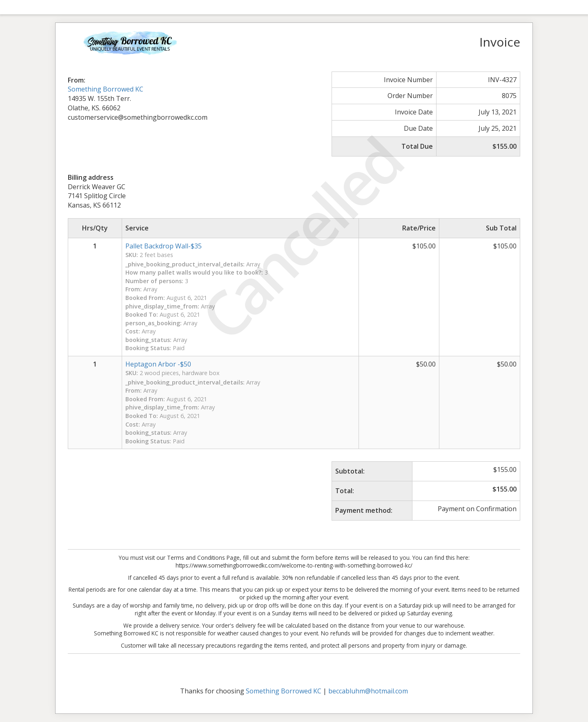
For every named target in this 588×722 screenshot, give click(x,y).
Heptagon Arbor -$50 (158, 364)
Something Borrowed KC (106, 89)
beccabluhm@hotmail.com (368, 691)
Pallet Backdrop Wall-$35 (164, 246)
